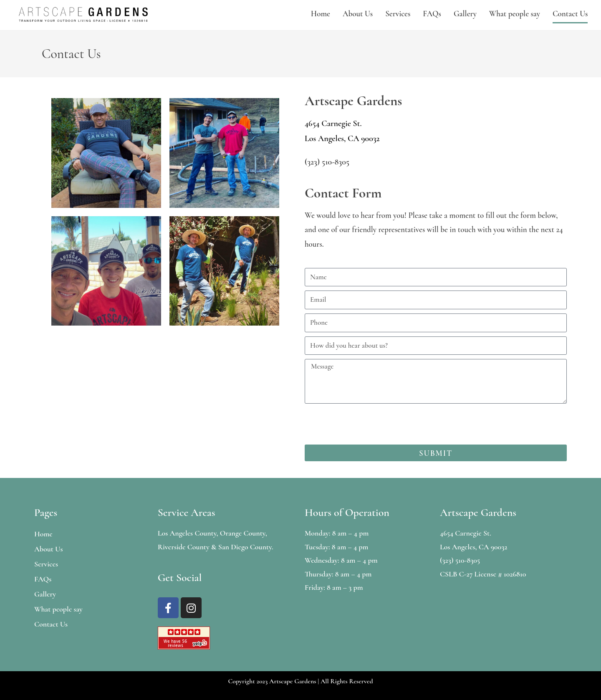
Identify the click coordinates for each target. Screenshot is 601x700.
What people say (515, 14)
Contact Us (570, 14)
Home (321, 14)
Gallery (465, 14)
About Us (358, 14)
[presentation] (368, 424)
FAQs (432, 14)
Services (398, 14)
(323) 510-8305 (327, 162)
